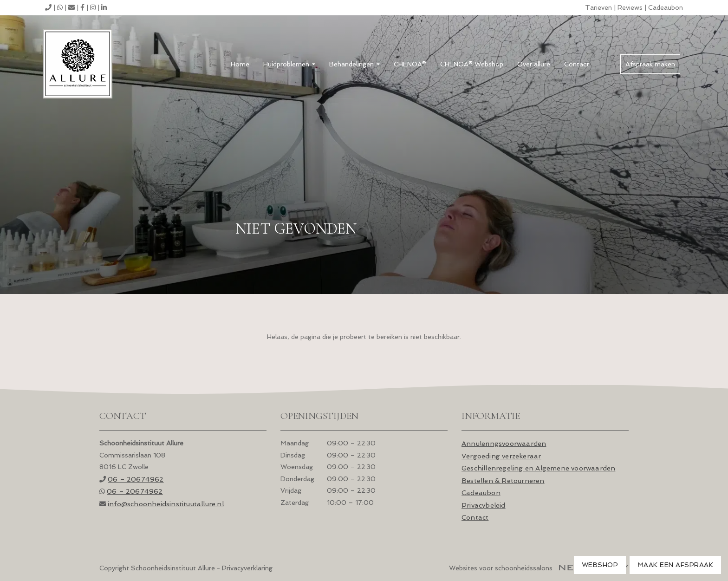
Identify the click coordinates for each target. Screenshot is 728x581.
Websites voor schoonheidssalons (539, 568)
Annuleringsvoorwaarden (504, 443)
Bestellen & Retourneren (503, 480)
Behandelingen (354, 64)
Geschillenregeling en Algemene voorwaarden (538, 468)
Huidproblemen (289, 64)
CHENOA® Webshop (472, 64)
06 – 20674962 (136, 479)
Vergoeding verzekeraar (501, 456)
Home (240, 64)
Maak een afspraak (676, 565)
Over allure (534, 64)
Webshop (600, 565)
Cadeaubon (666, 7)
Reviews (630, 7)
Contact (577, 64)
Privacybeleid (484, 505)
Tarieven (598, 7)
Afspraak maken (650, 64)
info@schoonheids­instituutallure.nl (166, 504)
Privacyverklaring (247, 568)
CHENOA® (410, 64)
